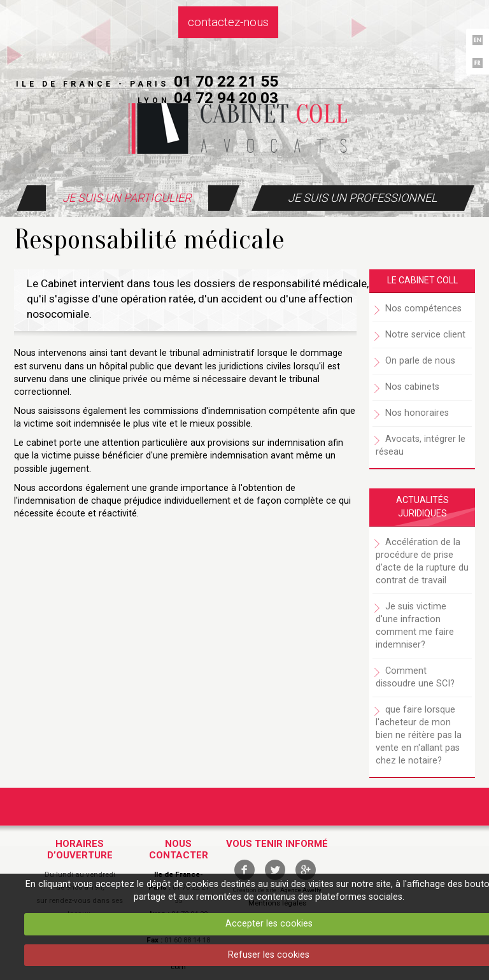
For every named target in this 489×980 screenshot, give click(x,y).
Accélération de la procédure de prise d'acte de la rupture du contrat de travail (422, 561)
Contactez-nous (228, 22)
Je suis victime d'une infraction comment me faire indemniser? (415, 626)
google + (306, 870)
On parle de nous (420, 361)
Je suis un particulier (127, 198)
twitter (275, 870)
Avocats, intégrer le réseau (421, 445)
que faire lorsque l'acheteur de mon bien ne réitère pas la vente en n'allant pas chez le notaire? (419, 735)
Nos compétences (423, 309)
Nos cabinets (412, 387)
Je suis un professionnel (362, 198)
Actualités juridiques (422, 507)
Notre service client (425, 335)
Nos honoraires (417, 413)
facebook (244, 870)
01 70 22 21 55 (226, 81)
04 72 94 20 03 (226, 98)
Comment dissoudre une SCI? (415, 677)
